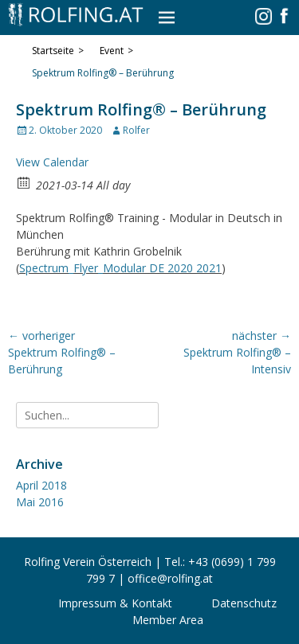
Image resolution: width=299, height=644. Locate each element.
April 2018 (41, 485)
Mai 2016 (40, 502)
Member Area (168, 620)
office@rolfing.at (170, 578)
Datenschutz (244, 603)
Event (116, 51)
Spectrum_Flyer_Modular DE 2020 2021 (120, 268)
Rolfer (136, 130)
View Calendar (52, 162)
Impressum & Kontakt (115, 603)
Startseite (58, 51)
